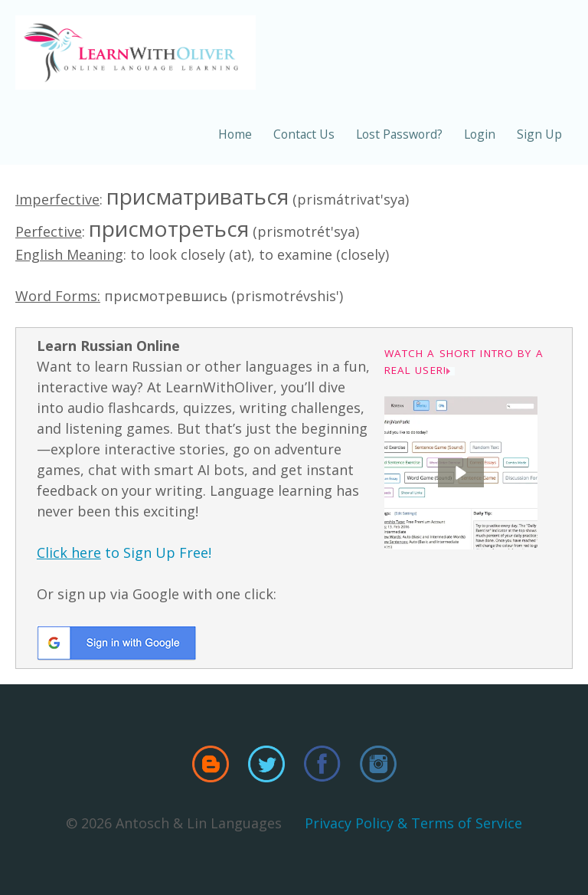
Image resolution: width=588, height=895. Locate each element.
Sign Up (539, 134)
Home (235, 134)
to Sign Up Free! (124, 552)
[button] (461, 473)
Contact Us (304, 134)
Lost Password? (399, 134)
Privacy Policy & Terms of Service (413, 823)
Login (480, 134)
